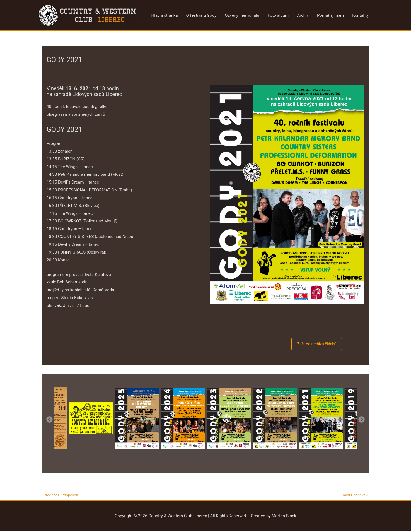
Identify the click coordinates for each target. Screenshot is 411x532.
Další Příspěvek (355, 495)
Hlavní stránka (165, 16)
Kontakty (360, 16)
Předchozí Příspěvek (60, 495)
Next (361, 419)
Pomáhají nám (330, 16)
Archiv (303, 16)
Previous (49, 419)
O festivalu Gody (201, 16)
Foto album (278, 16)
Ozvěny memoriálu (242, 16)
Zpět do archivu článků (317, 344)
